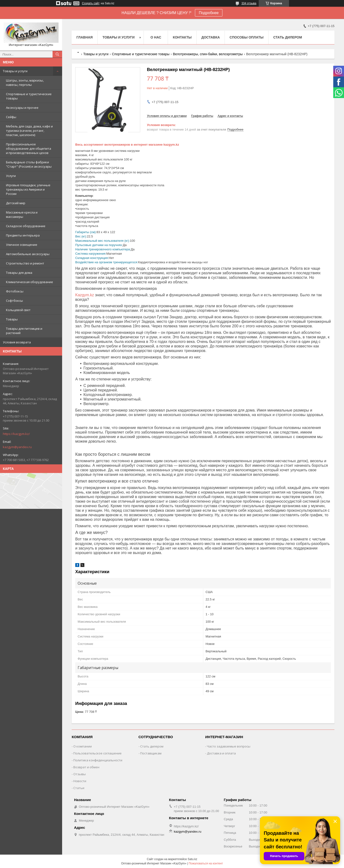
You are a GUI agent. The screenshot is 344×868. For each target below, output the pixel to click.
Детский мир (16, 203)
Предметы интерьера (23, 235)
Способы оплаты (247, 37)
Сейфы (11, 117)
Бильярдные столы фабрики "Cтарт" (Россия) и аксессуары (29, 164)
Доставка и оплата (221, 753)
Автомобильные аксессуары (28, 254)
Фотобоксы (15, 291)
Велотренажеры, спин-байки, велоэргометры (208, 54)
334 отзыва (249, 3)
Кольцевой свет (18, 310)
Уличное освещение (22, 245)
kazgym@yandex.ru (17, 447)
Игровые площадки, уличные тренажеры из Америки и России (28, 189)
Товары (12, 319)
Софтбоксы (14, 301)
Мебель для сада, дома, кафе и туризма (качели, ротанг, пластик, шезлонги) (29, 131)
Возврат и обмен (86, 767)
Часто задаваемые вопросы (229, 746)
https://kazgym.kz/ (16, 434)
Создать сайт (91, 3)
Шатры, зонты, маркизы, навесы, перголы (25, 82)
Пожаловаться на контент (206, 863)
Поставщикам (151, 753)
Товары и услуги (15, 71)
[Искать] (57, 54)
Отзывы (80, 774)
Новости (80, 781)
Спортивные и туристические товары (29, 96)
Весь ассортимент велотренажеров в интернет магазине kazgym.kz (127, 145)
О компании (83, 746)
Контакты (182, 37)
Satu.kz (192, 859)
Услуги (11, 176)
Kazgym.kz (85, 295)
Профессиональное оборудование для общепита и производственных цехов (29, 148)
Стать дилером (288, 37)
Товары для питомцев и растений (24, 331)
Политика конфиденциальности (98, 760)
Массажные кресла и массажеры (22, 214)
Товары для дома (19, 273)
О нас (156, 37)
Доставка (211, 37)
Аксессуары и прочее (22, 108)
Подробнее (209, 13)
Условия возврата (17, 342)
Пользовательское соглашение (97, 753)
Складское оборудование (26, 226)
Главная (85, 37)
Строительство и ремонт (25, 263)
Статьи (79, 788)
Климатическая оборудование (30, 282)
